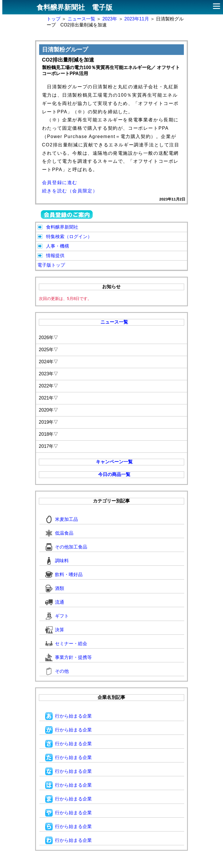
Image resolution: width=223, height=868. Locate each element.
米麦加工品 (62, 519)
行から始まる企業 (68, 716)
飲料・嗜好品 (64, 574)
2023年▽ (49, 374)
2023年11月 (137, 19)
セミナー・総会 (66, 644)
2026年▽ (49, 338)
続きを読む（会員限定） (70, 191)
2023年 (110, 19)
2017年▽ (49, 446)
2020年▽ (49, 410)
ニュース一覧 (81, 19)
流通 (55, 602)
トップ (54, 19)
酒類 (55, 588)
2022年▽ (49, 386)
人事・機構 (58, 246)
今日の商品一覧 (114, 474)
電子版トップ (51, 265)
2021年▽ (49, 398)
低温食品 (59, 533)
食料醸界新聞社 (62, 227)
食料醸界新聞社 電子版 (75, 7)
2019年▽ (49, 422)
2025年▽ (49, 350)
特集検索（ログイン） (69, 237)
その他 (57, 671)
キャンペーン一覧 (114, 462)
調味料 (57, 561)
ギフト (57, 616)
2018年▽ (49, 434)
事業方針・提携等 (68, 657)
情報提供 (55, 256)
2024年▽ (49, 362)
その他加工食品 (66, 547)
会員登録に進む (60, 182)
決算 (55, 630)
